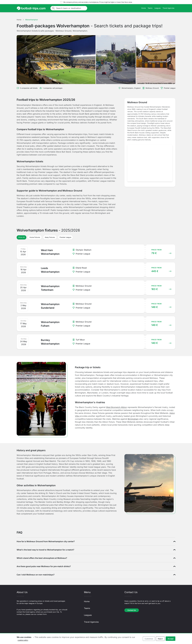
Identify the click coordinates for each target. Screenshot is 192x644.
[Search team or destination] (71, 8)
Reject (160, 639)
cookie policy (23, 640)
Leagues (158, 8)
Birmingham (133, 419)
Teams (150, 8)
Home (144, 8)
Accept (171, 639)
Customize (149, 639)
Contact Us (132, 610)
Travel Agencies (168, 8)
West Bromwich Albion (116, 407)
